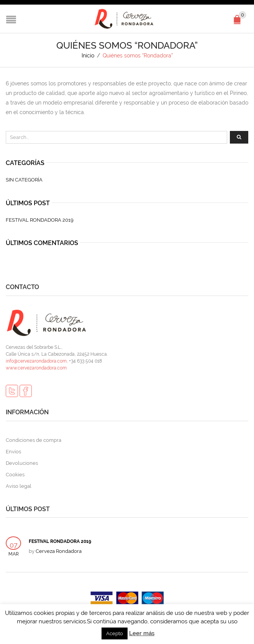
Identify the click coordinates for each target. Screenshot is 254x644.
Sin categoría (24, 180)
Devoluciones (22, 463)
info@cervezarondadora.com (36, 361)
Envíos (13, 452)
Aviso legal (19, 486)
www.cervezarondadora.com (36, 368)
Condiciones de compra (34, 440)
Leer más (142, 633)
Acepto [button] (115, 633)
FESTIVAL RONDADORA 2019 (40, 220)
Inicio (88, 56)
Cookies (15, 475)
